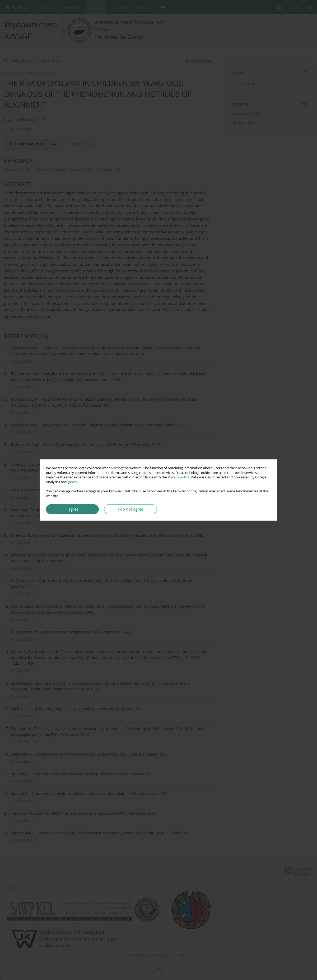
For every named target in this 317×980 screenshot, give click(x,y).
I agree (72, 509)
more (73, 482)
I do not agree (131, 509)
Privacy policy (178, 477)
